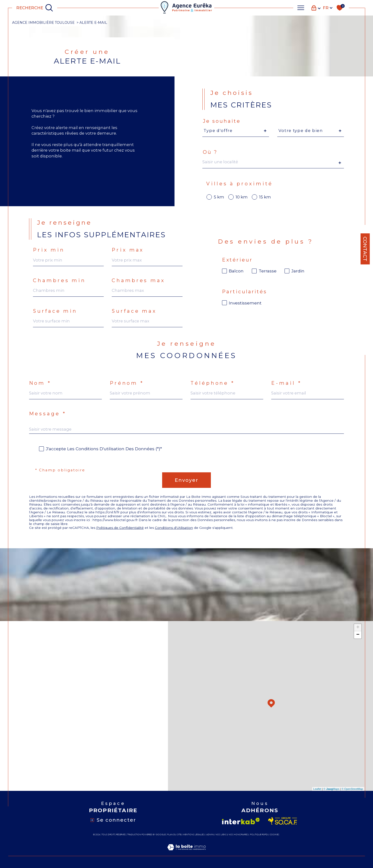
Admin (210, 835)
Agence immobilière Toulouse (43, 23)
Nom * (40, 383)
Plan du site (174, 835)
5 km (219, 197)
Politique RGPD (259, 835)
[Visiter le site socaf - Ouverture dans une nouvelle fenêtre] (283, 821)
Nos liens (221, 835)
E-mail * (286, 383)
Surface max (134, 311)
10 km (242, 197)
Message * (48, 414)
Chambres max (138, 281)
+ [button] (358, 628)
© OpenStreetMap (352, 789)
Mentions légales (194, 835)
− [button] (358, 635)
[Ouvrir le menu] (301, 8)
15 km (265, 197)
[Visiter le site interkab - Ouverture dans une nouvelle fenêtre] (241, 821)
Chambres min (59, 281)
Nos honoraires (238, 835)
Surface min (55, 311)
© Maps (332, 789)
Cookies (274, 835)
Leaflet (317, 789)
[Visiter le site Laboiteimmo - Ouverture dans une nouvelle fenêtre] (186, 853)
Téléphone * (213, 383)
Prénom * (127, 383)
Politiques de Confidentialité (120, 528)
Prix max (128, 250)
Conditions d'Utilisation (174, 528)
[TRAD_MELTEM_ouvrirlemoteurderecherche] (35, 8)
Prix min (49, 250)
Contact (365, 249)
